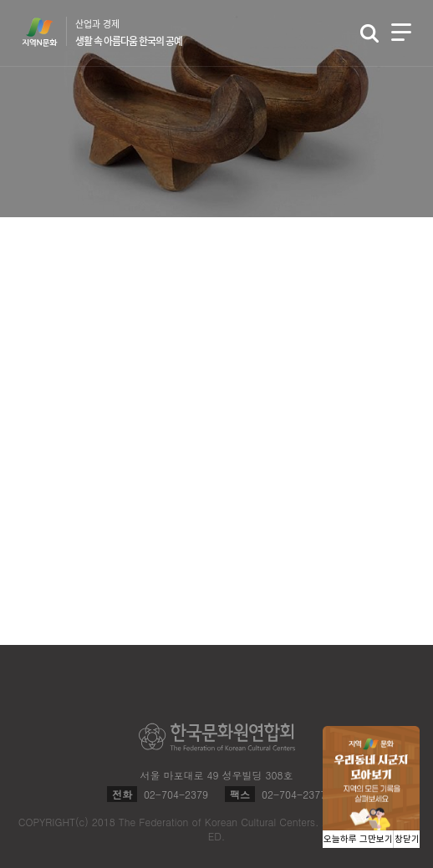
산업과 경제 (129, 33)
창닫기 (407, 839)
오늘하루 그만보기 (358, 839)
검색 (369, 33)
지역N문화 (48, 32)
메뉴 (401, 32)
